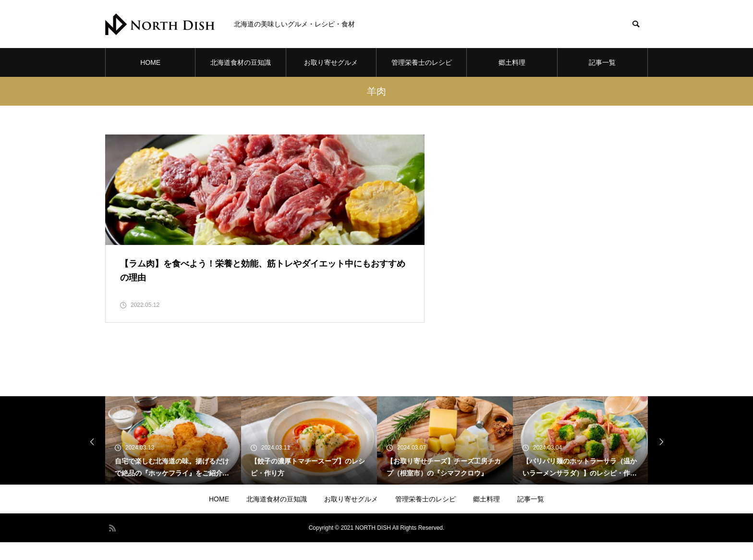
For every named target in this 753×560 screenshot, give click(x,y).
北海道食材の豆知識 (241, 62)
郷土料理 (512, 62)
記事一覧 (602, 62)
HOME (150, 62)
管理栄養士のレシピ (422, 62)
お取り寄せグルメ (331, 62)
